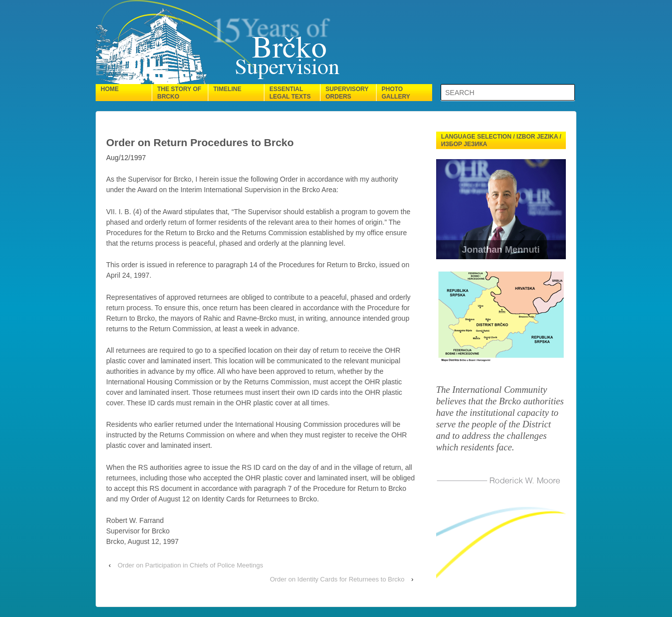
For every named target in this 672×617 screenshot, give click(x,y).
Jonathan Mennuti (501, 250)
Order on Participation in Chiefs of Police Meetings (190, 565)
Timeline (227, 89)
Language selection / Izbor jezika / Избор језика (501, 140)
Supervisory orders (347, 93)
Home (110, 89)
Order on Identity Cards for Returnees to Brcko (337, 579)
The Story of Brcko (179, 93)
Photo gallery (396, 93)
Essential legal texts (290, 93)
